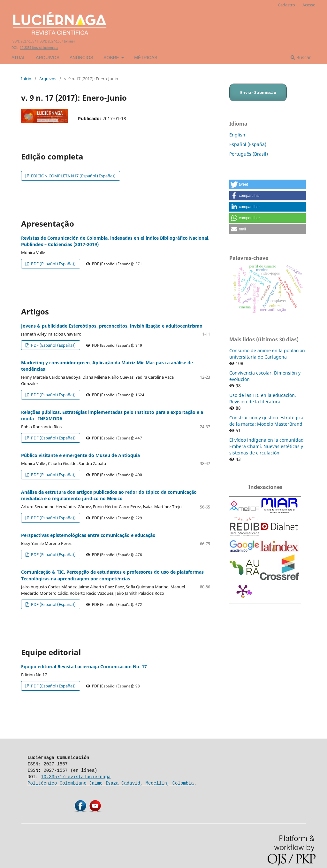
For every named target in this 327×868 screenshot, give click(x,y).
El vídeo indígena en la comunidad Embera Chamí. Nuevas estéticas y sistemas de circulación (266, 446)
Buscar (301, 57)
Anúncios (81, 58)
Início (26, 79)
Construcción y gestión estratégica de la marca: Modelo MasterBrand (266, 421)
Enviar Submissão (258, 92)
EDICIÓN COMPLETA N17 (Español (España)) (73, 176)
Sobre (112, 58)
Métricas (146, 58)
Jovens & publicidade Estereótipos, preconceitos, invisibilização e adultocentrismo (112, 326)
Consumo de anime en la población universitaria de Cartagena (267, 354)
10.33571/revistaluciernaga (39, 48)
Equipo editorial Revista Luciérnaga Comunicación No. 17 (84, 666)
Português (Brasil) (249, 154)
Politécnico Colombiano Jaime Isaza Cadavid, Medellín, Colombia (111, 783)
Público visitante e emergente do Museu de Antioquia (80, 455)
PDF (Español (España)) (53, 264)
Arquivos (48, 58)
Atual (19, 58)
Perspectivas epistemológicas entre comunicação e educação (88, 535)
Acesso (309, 5)
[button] (268, 184)
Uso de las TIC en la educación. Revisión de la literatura (263, 398)
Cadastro (286, 5)
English (237, 135)
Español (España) (248, 144)
